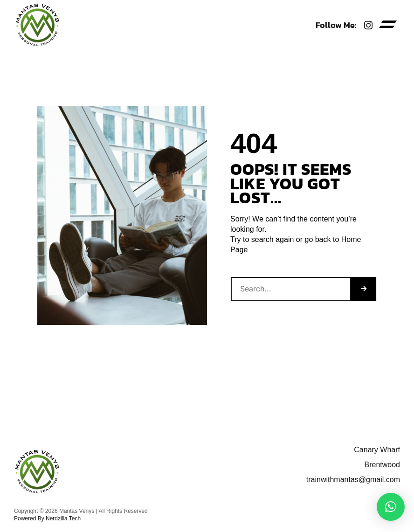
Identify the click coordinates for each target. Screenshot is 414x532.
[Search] (364, 289)
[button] (388, 25)
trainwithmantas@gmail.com (353, 480)
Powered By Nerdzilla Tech (47, 518)
